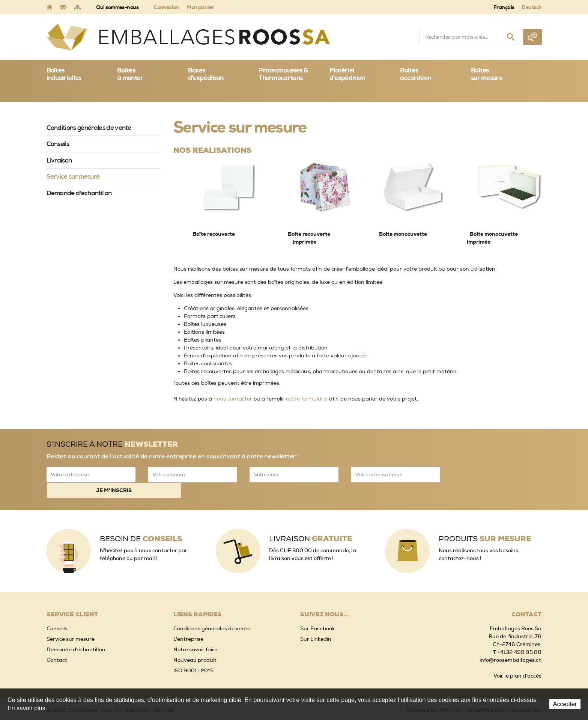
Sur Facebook (317, 612)
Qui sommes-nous (117, 7)
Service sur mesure (73, 176)
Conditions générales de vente (89, 128)
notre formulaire (307, 399)
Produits (485, 522)
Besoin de (141, 522)
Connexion (166, 7)
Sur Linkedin (316, 622)
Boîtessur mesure (487, 74)
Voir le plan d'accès (517, 659)
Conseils (58, 144)
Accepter (565, 704)
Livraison (59, 160)
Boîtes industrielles (64, 74)
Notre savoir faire (195, 633)
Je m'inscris (497, 474)
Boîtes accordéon (415, 74)
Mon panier (200, 7)
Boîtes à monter (130, 74)
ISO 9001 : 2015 (193, 654)
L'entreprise (188, 622)
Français (504, 7)
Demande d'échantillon (79, 193)
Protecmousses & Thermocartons (283, 74)
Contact (57, 643)
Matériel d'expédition (347, 74)
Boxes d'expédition (206, 74)
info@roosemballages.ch (511, 643)
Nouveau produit (195, 643)
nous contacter (233, 399)
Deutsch (532, 7)
